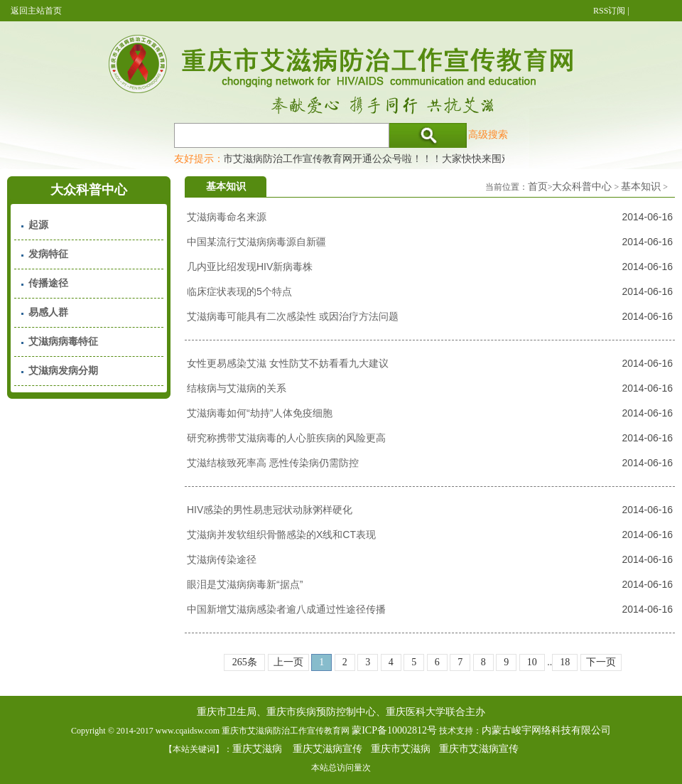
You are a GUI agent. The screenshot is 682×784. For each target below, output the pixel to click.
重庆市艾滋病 (401, 749)
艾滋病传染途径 (222, 559)
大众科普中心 (582, 187)
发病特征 (48, 254)
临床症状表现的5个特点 (239, 291)
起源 (38, 225)
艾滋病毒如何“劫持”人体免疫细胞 (260, 413)
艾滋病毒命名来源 (227, 217)
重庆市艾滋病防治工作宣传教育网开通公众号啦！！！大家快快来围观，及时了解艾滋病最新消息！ (423, 159)
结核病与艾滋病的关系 (237, 388)
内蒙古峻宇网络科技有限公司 (546, 730)
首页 (538, 187)
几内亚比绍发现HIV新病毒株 (250, 267)
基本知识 (641, 187)
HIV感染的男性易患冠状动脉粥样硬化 (270, 510)
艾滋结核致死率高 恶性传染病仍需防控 (273, 463)
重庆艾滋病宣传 (328, 749)
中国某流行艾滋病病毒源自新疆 (256, 242)
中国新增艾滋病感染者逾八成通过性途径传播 (286, 609)
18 (565, 662)
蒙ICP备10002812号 (394, 730)
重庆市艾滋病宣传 (479, 749)
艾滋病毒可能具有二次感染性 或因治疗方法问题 (293, 316)
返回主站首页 (36, 11)
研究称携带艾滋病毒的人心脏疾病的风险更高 (286, 438)
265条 (245, 662)
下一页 (601, 662)
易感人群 (48, 312)
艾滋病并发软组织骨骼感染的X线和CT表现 (281, 535)
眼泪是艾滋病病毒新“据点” (245, 584)
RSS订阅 (609, 11)
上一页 (288, 662)
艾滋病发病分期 (63, 371)
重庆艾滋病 (257, 749)
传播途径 (48, 283)
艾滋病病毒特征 (63, 342)
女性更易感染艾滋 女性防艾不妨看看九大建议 (288, 363)
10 (532, 662)
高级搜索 (488, 134)
